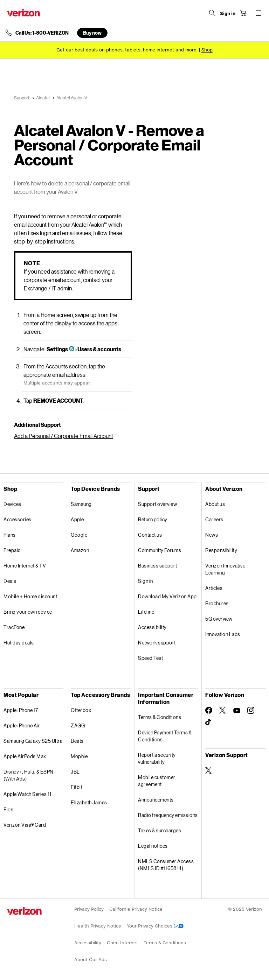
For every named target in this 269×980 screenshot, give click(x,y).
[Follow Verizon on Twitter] (223, 710)
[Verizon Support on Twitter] (209, 770)
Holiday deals (19, 643)
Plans (10, 535)
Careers (214, 519)
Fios (8, 809)
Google (79, 535)
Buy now (92, 33)
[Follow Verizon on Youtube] (237, 711)
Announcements (156, 800)
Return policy (153, 519)
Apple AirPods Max (25, 756)
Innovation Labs (223, 634)
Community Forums (160, 550)
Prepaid (12, 550)
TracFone (14, 627)
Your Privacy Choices (155, 926)
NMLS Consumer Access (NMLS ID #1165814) (166, 865)
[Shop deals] (207, 50)
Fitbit (77, 787)
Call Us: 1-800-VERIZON (42, 33)
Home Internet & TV (25, 566)
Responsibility (221, 550)
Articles (214, 588)
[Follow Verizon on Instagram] (251, 710)
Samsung (81, 504)
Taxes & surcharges (160, 830)
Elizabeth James (89, 802)
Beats (77, 741)
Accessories (18, 519)
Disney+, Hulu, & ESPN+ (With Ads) (30, 775)
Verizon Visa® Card (25, 825)
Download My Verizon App (167, 596)
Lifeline (146, 612)
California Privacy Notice (136, 909)
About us (215, 504)
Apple (77, 519)
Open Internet (122, 943)
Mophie (79, 756)
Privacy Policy (89, 909)
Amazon (80, 550)
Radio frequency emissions (168, 815)
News (212, 535)
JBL (75, 772)
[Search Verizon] (212, 13)
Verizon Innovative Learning (225, 569)
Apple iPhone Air (22, 725)
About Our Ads (91, 960)
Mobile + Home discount (30, 596)
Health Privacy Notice (98, 926)
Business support (157, 566)
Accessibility (152, 627)
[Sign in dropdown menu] (228, 14)
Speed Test (150, 658)
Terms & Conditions (160, 717)
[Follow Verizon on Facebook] (209, 710)
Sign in (146, 581)
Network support (157, 643)
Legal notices (153, 846)
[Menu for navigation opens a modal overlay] (258, 13)
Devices (12, 504)
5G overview (219, 619)
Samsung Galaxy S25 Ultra (33, 741)
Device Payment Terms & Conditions (165, 736)
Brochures (217, 603)
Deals (10, 581)
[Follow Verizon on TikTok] (209, 722)
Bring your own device (28, 612)
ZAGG (78, 725)
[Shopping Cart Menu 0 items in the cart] (243, 13)
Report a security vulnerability (157, 758)
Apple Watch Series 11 (27, 794)
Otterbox (81, 710)
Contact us (150, 535)
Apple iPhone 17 (21, 710)
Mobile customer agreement (157, 781)
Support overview (157, 504)
